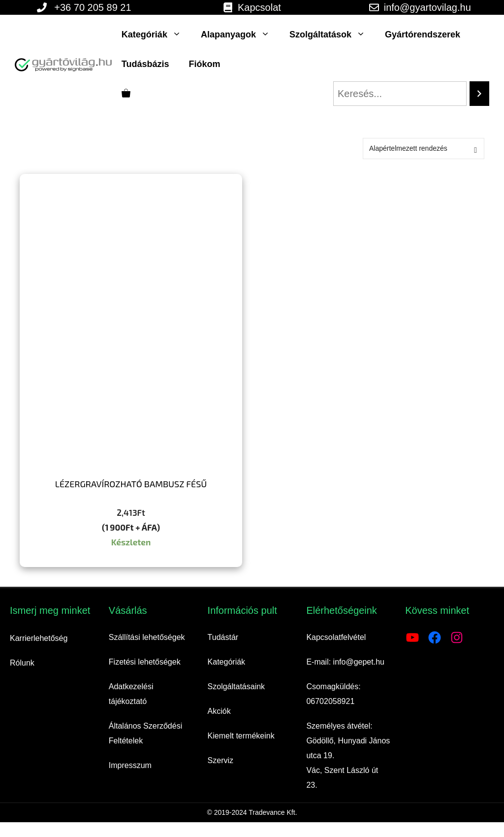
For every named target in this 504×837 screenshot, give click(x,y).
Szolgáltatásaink (236, 686)
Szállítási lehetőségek (147, 637)
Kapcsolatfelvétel (336, 637)
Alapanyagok (240, 34)
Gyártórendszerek (423, 34)
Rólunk (22, 663)
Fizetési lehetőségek (145, 662)
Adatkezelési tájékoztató (131, 694)
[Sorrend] (424, 149)
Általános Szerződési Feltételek (145, 733)
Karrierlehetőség (39, 638)
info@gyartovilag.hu (427, 7)
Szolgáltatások (332, 34)
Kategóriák (156, 34)
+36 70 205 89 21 (93, 7)
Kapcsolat (259, 7)
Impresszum (130, 765)
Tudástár (223, 637)
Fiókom (205, 64)
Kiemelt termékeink (241, 736)
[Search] (479, 94)
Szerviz (220, 760)
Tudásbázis (145, 64)
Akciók (219, 711)
